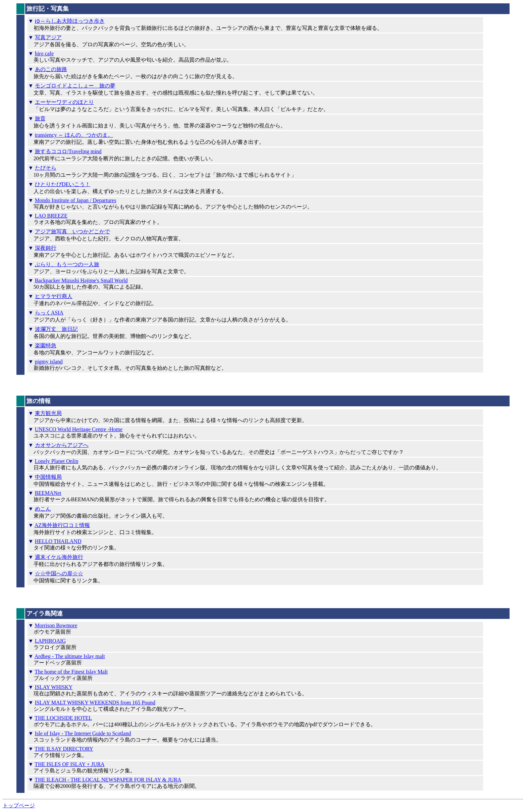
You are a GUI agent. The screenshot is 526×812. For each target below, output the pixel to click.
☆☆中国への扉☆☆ (59, 573)
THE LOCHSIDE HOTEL (63, 718)
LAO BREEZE (51, 216)
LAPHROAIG (50, 641)
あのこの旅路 (51, 69)
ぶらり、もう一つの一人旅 (67, 264)
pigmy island (49, 362)
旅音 (40, 119)
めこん (43, 509)
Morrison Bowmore (56, 625)
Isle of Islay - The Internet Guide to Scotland (83, 733)
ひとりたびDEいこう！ (63, 184)
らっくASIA (49, 313)
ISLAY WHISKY (54, 687)
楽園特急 (46, 345)
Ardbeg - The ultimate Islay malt (70, 656)
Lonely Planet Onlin (57, 461)
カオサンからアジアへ (62, 445)
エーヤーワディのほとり (64, 102)
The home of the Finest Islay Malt (71, 672)
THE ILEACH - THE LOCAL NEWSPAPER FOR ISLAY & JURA (108, 780)
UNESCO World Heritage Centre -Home (79, 429)
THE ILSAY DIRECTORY (64, 749)
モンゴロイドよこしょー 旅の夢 (75, 86)
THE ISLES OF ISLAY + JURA (69, 764)
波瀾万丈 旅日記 (56, 329)
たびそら (46, 168)
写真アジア (48, 37)
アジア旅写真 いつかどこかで (72, 231)
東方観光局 (48, 413)
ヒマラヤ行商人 (54, 296)
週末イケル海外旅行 (59, 557)
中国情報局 (48, 477)
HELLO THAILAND (58, 541)
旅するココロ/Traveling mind (68, 151)
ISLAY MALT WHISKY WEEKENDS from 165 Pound (95, 703)
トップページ (19, 805)
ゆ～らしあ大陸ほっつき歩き (70, 21)
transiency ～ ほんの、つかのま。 (74, 135)
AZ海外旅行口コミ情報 (62, 525)
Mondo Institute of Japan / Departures (76, 200)
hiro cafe (44, 53)
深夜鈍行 (46, 248)
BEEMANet (48, 493)
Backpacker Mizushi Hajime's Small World (81, 280)
